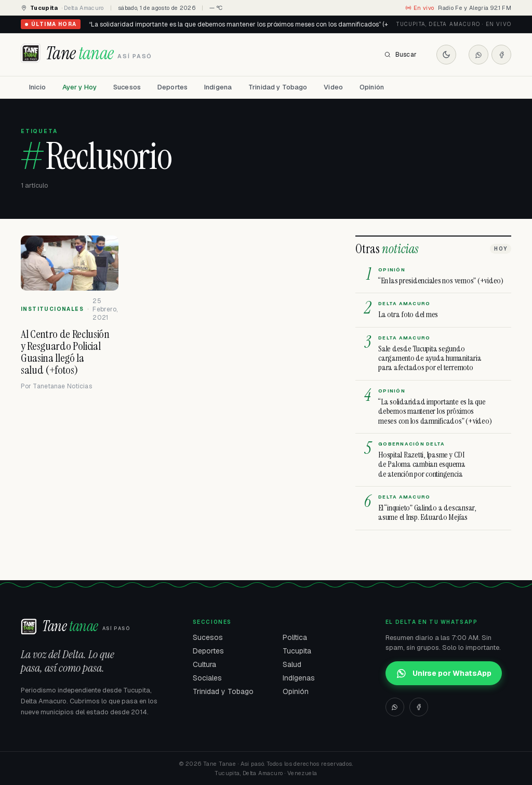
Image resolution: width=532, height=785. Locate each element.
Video (333, 87)
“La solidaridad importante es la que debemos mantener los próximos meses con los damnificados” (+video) (247, 24)
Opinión (372, 87)
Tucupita (297, 651)
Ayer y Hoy (79, 87)
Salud (292, 664)
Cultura (204, 664)
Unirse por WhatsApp (444, 673)
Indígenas (299, 678)
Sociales (207, 678)
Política (295, 637)
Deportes (172, 87)
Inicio (37, 87)
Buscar (400, 55)
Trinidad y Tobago (278, 87)
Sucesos (127, 87)
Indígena (218, 87)
